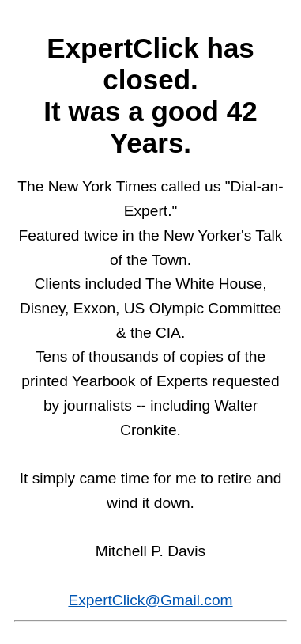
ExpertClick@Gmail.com (150, 600)
